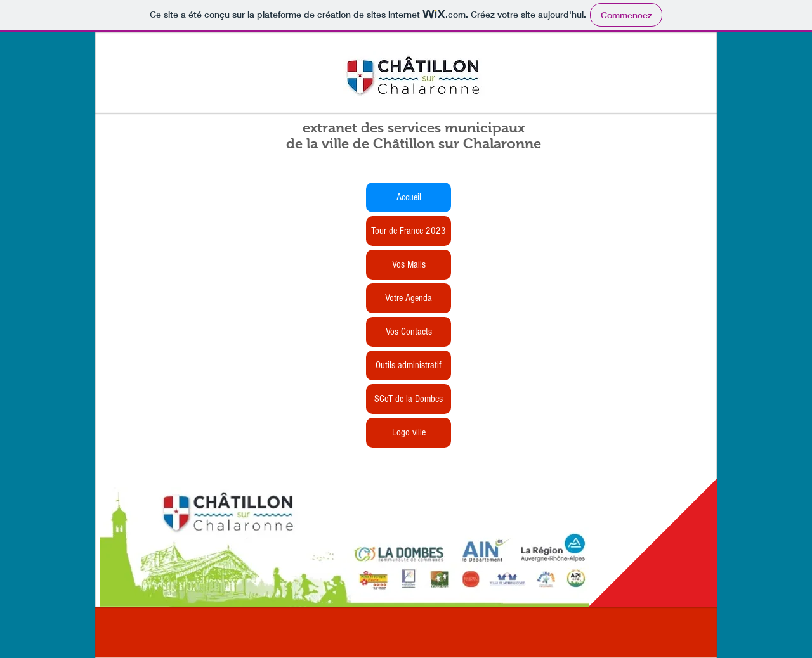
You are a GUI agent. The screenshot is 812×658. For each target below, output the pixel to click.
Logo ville (409, 432)
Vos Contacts (409, 332)
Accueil (409, 197)
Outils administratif (409, 365)
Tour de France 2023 (409, 231)
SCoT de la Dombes (409, 399)
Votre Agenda (409, 298)
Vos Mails (409, 264)
